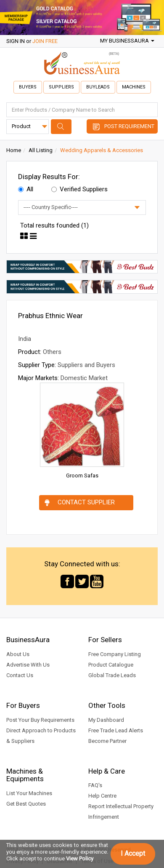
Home (14, 150)
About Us (18, 654)
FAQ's (95, 785)
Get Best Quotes (26, 804)
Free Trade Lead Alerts (116, 730)
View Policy (80, 859)
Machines (134, 87)
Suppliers (61, 87)
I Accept (133, 853)
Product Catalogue (111, 665)
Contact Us (20, 675)
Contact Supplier (86, 502)
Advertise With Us (28, 665)
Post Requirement (129, 126)
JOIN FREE (45, 41)
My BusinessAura (127, 41)
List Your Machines (29, 793)
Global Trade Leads (112, 675)
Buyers (28, 87)
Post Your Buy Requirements (40, 720)
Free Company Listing (115, 654)
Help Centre (102, 796)
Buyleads (98, 87)
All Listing (41, 150)
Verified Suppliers (79, 189)
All (26, 189)
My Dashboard (106, 720)
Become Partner (107, 741)
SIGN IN (16, 41)
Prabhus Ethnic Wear (50, 316)
